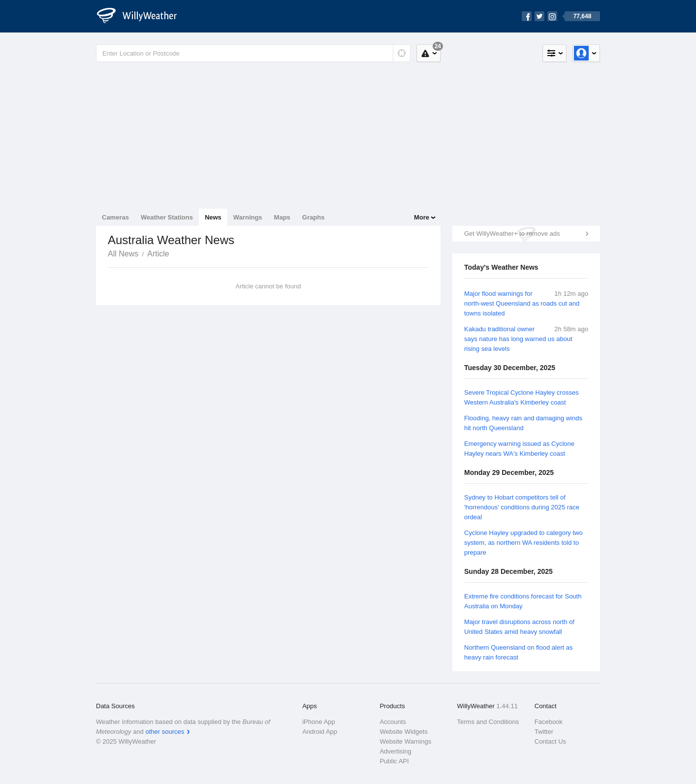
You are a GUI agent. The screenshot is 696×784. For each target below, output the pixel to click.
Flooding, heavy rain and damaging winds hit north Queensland (523, 423)
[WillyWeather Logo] (142, 16)
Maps (282, 217)
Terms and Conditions (488, 722)
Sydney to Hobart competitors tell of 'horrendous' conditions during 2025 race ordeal (522, 507)
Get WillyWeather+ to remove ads (512, 234)
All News (123, 254)
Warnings (248, 217)
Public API (394, 761)
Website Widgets (403, 732)
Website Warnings (405, 741)
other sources (165, 732)
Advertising (395, 751)
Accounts (393, 722)
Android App (320, 732)
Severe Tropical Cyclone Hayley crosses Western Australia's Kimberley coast (522, 397)
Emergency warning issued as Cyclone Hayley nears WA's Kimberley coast (519, 449)
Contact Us (550, 741)
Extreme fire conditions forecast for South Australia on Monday (523, 601)
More (422, 217)
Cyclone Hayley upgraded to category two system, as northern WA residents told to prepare (523, 543)
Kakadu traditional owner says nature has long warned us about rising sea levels (518, 339)
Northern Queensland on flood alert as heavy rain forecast (518, 652)
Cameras (115, 217)
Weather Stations (167, 217)
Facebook (549, 722)
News (213, 217)
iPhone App (319, 722)
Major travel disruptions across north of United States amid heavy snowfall (519, 627)
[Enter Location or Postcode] (253, 53)
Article (158, 254)
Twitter (544, 732)
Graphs (314, 217)
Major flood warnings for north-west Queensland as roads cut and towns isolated (522, 303)
